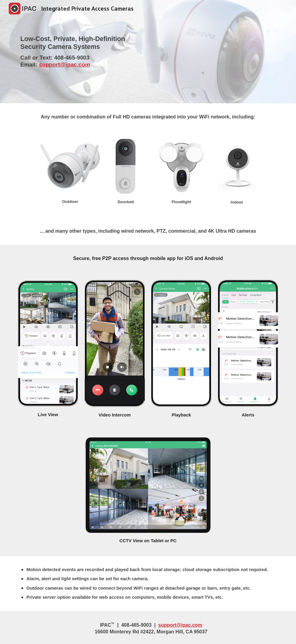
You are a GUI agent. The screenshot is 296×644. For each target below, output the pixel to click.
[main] (148, 52)
